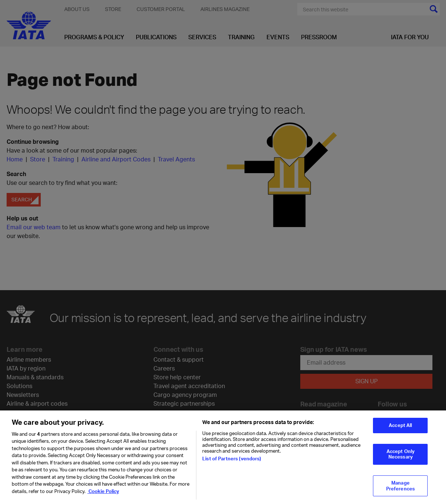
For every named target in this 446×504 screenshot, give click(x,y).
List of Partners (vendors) (232, 462)
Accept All (400, 429)
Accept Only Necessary (400, 458)
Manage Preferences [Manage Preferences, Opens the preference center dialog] (400, 489)
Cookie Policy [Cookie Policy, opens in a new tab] (103, 495)
